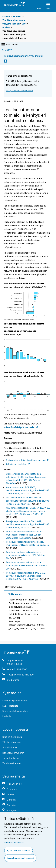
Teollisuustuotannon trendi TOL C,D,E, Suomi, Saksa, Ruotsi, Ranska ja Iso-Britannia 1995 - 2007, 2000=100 (26, 576)
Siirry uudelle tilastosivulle (20, 90)
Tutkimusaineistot (12, 763)
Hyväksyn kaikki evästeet (19, 850)
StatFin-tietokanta (12, 737)
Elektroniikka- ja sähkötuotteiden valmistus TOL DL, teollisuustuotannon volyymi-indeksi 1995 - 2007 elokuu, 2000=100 (26, 478)
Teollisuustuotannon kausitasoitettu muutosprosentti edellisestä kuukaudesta (27, 543)
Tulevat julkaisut (11, 758)
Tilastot (17, 16)
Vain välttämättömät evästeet (20, 858)
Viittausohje (15, 594)
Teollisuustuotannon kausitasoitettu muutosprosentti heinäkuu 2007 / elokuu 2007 (27, 565)
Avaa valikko (10, 45)
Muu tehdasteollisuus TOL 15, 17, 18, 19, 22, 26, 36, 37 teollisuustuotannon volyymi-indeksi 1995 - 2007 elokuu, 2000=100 (28, 511)
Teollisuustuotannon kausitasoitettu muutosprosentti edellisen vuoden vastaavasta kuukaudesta (25, 535)
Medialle (7, 716)
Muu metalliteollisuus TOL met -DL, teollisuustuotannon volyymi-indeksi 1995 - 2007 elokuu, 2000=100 (27, 501)
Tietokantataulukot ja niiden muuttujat (28, 460)
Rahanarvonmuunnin (13, 753)
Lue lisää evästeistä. (14, 842)
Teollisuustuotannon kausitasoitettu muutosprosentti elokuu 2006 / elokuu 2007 (25, 555)
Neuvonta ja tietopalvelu (15, 700)
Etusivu (6, 16)
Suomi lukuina (10, 747)
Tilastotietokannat (12, 742)
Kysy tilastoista (10, 706)
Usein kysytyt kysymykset (16, 711)
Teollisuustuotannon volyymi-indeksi (24, 56)
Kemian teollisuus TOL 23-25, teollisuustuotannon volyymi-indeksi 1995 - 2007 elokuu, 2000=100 (27, 490)
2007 (24, 24)
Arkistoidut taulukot (18, 464)
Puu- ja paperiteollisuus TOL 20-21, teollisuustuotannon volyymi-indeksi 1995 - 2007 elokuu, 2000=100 (27, 524)
